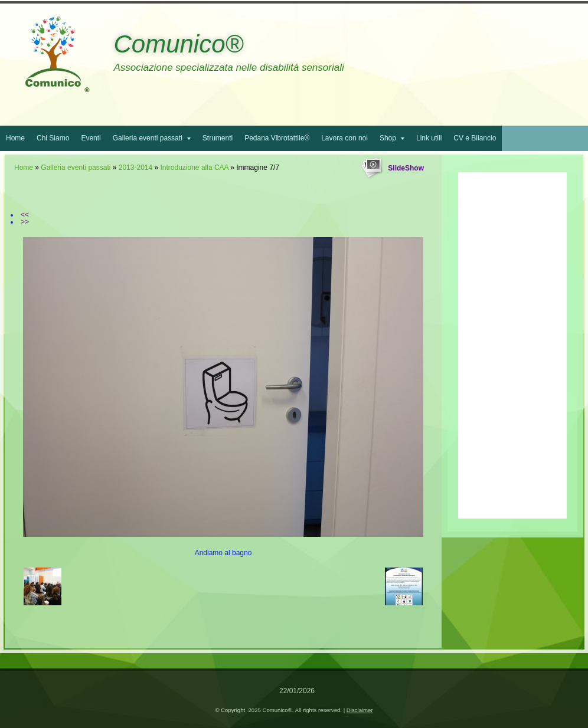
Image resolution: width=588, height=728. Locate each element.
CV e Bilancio (475, 138)
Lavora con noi (344, 138)
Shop (392, 138)
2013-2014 (135, 168)
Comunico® (178, 44)
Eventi (91, 138)
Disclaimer (360, 710)
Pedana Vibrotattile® (277, 138)
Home (15, 138)
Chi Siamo (53, 138)
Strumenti (218, 138)
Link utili (429, 138)
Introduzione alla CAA (195, 168)
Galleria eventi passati (152, 138)
